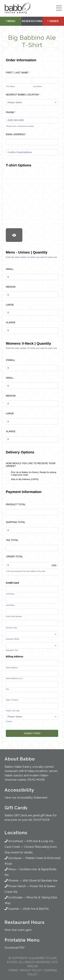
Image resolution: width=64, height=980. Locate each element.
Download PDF (15, 948)
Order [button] (54, 21)
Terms (13, 970)
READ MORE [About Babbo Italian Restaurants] (36, 780)
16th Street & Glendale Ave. (40, 880)
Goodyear (13, 858)
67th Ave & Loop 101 (40, 841)
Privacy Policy (31, 970)
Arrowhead (14, 841)
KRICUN (32, 966)
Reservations (32, 21)
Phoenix (12, 880)
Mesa (10, 869)
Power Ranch (15, 886)
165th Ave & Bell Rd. (36, 909)
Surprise (12, 909)
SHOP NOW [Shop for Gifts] (42, 820)
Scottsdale (14, 897)
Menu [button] (11, 21)
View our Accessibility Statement (26, 798)
